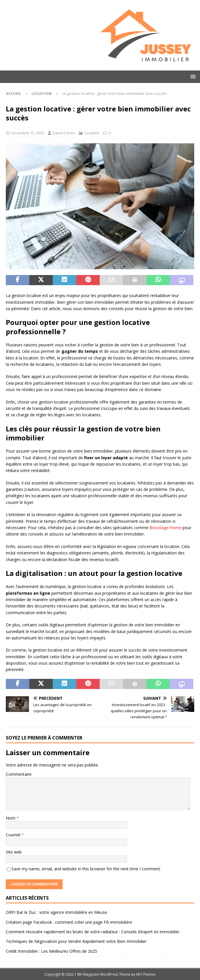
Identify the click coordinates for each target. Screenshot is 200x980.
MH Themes (146, 974)
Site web (14, 852)
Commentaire (19, 774)
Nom (11, 818)
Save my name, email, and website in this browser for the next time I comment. (86, 869)
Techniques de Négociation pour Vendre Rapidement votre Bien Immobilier (76, 941)
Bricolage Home (166, 528)
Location (92, 133)
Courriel (14, 835)
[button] (192, 76)
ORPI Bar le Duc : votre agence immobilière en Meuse (56, 912)
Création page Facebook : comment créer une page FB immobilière (69, 922)
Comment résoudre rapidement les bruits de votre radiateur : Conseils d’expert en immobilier (93, 932)
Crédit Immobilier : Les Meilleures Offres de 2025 (51, 951)
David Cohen (64, 133)
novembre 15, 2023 (28, 133)
